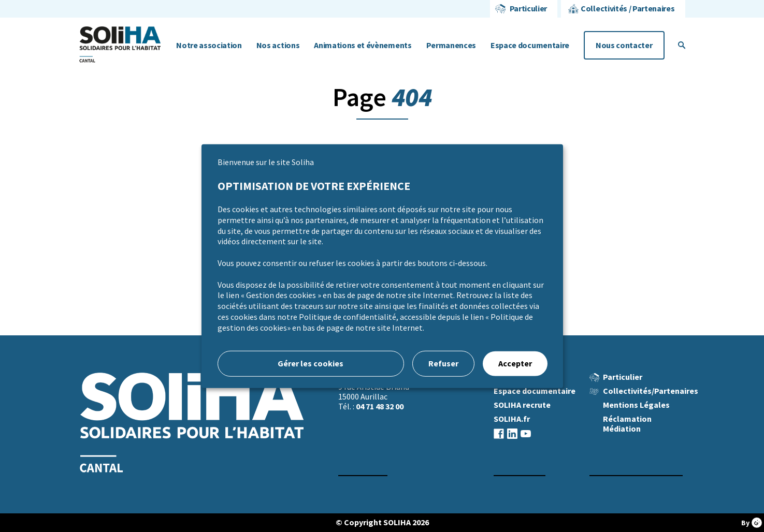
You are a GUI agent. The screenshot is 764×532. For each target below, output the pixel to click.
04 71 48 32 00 (380, 407)
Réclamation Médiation (627, 424)
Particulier (528, 9)
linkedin (512, 433)
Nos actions (278, 45)
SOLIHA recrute (522, 405)
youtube (526, 433)
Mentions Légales (636, 405)
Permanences (451, 45)
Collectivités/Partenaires (651, 391)
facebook (499, 433)
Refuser (443, 363)
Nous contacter (624, 45)
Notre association (209, 45)
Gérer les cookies (311, 363)
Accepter (515, 363)
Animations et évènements (363, 45)
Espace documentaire (530, 45)
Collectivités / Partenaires (628, 9)
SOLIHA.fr (512, 419)
